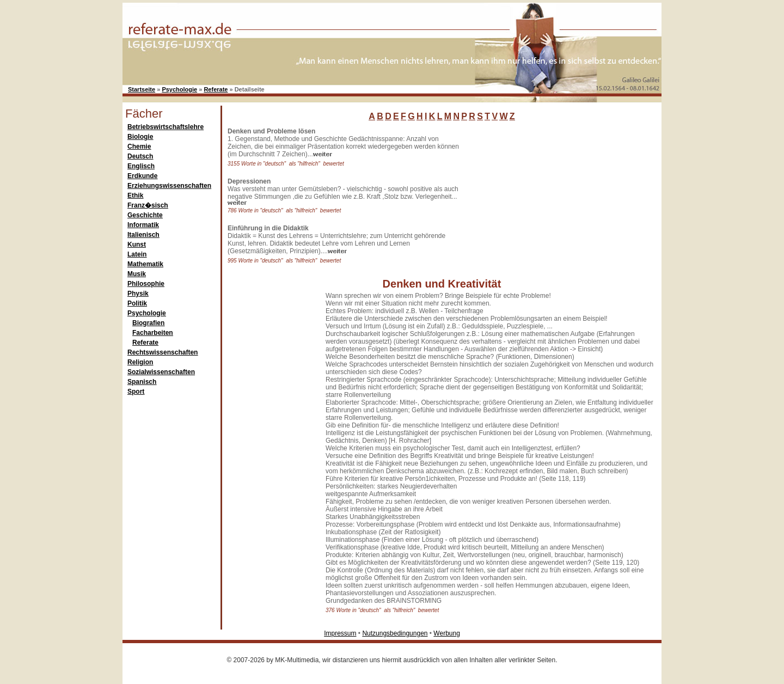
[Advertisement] (547, 196)
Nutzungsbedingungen (395, 633)
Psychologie (179, 89)
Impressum (340, 633)
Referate (216, 89)
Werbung (446, 633)
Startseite (142, 89)
